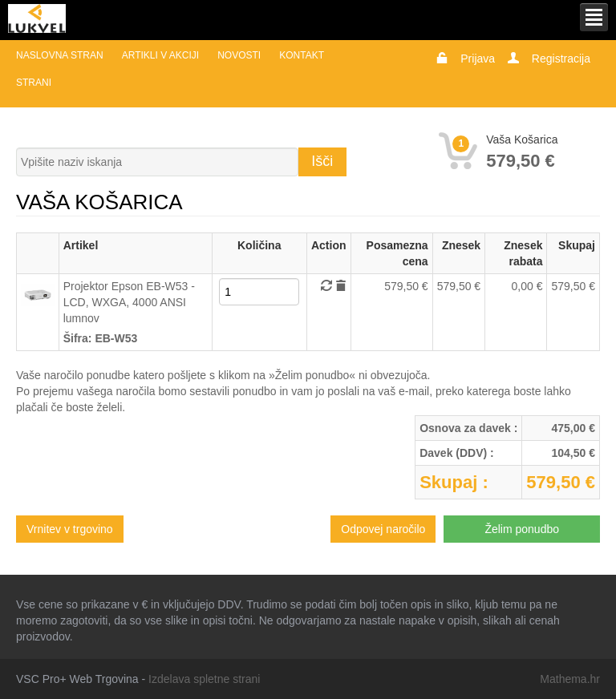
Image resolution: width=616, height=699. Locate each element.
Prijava (478, 59)
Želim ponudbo (522, 529)
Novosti (239, 55)
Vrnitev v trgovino (70, 529)
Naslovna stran (60, 55)
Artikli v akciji (160, 55)
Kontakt (302, 55)
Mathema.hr (570, 679)
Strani (34, 83)
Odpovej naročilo (383, 529)
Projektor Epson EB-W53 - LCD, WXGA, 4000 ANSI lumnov (129, 302)
